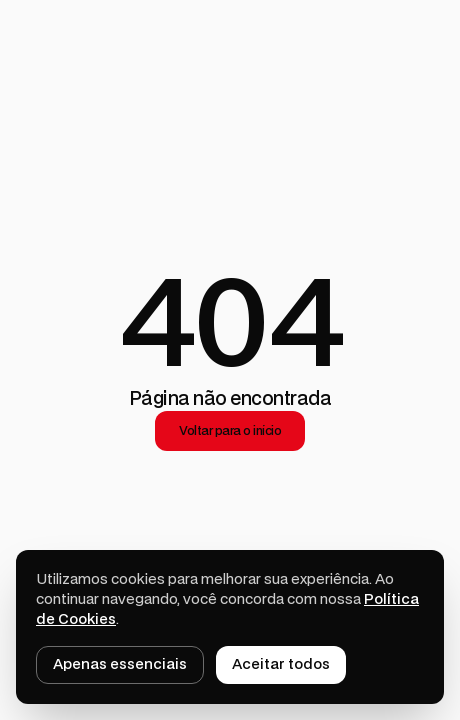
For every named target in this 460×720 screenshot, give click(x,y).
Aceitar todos (281, 664)
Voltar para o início (230, 431)
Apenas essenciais (120, 664)
